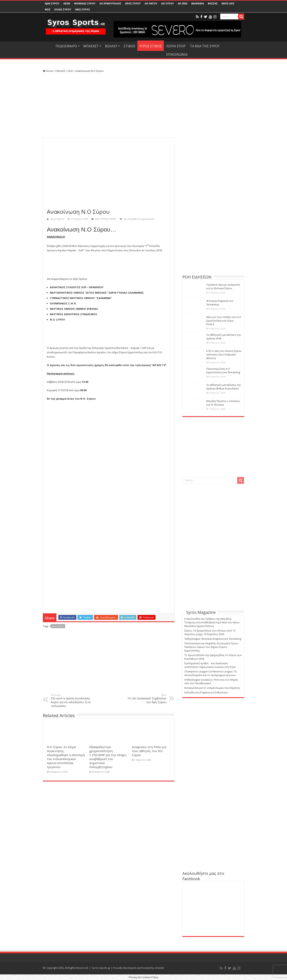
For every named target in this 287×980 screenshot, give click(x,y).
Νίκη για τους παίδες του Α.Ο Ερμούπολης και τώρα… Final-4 (224, 321)
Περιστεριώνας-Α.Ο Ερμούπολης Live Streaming (223, 370)
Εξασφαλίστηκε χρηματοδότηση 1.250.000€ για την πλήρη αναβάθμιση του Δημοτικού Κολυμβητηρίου (108, 757)
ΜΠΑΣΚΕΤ (91, 46)
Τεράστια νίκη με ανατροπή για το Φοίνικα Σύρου (223, 286)
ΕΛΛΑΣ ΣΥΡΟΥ (63, 9)
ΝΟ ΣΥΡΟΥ (58, 626)
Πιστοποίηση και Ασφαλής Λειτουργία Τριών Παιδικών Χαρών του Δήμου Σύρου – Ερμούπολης (211, 647)
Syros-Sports (57, 219)
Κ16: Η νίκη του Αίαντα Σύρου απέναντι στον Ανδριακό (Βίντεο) (224, 354)
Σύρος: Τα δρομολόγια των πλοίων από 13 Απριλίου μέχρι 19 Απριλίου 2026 (210, 632)
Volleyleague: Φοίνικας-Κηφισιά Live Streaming (213, 639)
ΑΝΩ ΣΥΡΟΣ (83, 9)
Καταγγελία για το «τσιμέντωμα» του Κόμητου (212, 688)
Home (48, 71)
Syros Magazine (201, 612)
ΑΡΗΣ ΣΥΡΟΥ (133, 3)
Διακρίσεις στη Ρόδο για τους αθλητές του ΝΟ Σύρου (149, 751)
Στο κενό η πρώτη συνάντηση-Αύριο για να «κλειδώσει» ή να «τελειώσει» (71, 701)
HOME (48, 46)
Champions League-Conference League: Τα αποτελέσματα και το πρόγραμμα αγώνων (210, 673)
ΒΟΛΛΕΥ (111, 46)
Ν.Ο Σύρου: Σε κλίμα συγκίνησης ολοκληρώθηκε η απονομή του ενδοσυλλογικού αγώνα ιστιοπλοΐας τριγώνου (66, 757)
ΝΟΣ (48, 9)
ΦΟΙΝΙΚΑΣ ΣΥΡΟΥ (85, 3)
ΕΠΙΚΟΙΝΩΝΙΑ (177, 54)
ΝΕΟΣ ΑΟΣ (228, 3)
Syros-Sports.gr (101, 968)
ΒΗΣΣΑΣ (213, 3)
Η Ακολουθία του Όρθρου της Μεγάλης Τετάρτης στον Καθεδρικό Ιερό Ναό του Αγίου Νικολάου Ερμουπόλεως (212, 622)
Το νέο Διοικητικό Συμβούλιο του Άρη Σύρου (146, 699)
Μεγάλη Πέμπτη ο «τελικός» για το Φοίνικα (223, 403)
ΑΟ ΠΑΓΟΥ (151, 3)
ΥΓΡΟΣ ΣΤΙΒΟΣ (151, 46)
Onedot (159, 968)
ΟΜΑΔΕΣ (60, 71)
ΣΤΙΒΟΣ (129, 46)
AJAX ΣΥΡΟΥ (52, 3)
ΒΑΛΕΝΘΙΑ (198, 3)
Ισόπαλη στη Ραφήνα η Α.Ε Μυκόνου (206, 692)
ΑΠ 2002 (183, 3)
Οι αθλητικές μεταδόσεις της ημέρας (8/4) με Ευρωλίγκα (224, 387)
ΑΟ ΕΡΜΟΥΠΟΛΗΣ (110, 3)
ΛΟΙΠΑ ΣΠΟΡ (176, 46)
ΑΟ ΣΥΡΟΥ (168, 3)
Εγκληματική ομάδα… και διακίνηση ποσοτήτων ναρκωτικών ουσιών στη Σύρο (210, 665)
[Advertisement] (109, 106)
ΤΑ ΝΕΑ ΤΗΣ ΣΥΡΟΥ (205, 46)
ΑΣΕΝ (67, 3)
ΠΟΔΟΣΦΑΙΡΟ (66, 46)
